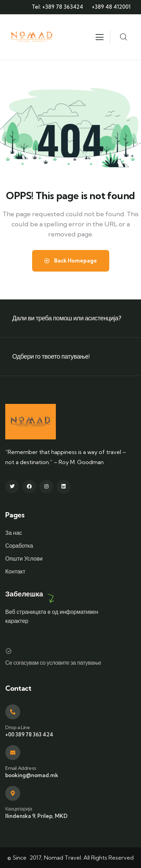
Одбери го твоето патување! (51, 356)
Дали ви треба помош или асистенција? (67, 318)
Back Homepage (71, 261)
